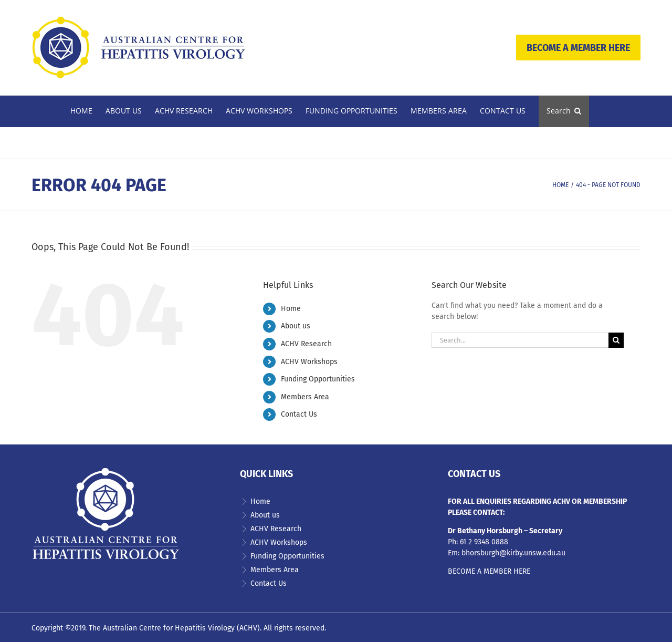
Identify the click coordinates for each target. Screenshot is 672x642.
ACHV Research (306, 344)
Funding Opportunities (318, 379)
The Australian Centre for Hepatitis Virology (162, 628)
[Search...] (520, 340)
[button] (564, 111)
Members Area (305, 397)
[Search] (616, 340)
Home (291, 309)
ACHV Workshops (309, 362)
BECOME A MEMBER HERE (578, 48)
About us (296, 326)
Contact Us (299, 414)
